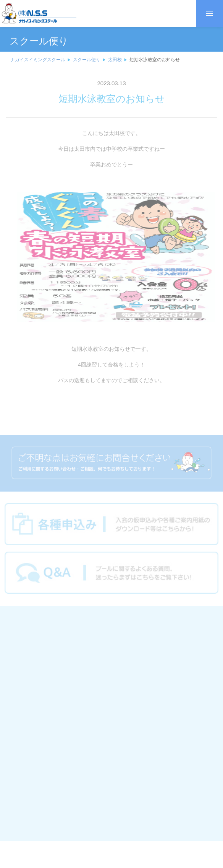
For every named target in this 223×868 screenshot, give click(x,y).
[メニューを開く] (210, 13)
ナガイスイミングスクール (38, 60)
